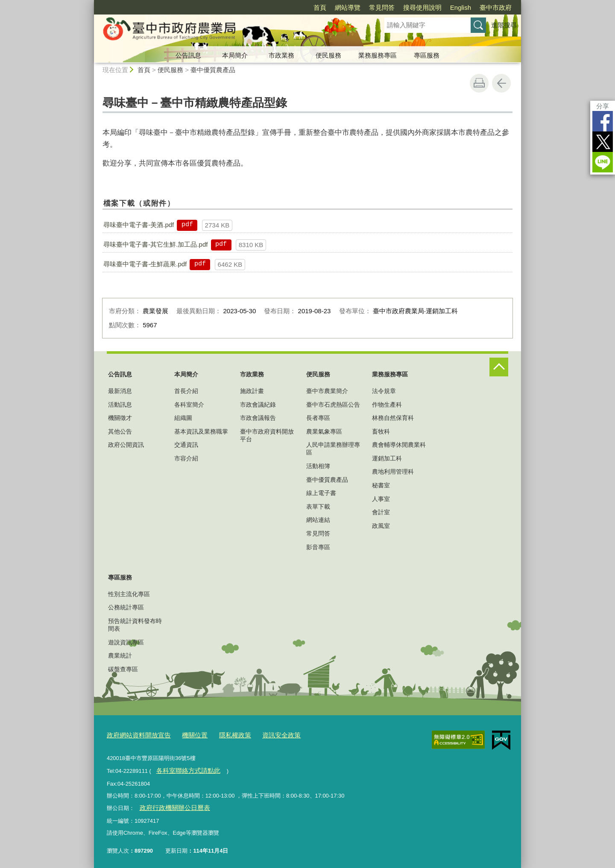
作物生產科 (387, 405)
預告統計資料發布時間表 (135, 625)
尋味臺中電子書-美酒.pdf (139, 225)
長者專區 (318, 418)
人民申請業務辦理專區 (333, 449)
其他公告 (120, 431)
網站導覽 (348, 7)
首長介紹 (186, 391)
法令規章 (384, 391)
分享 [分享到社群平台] (603, 106)
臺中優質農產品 (213, 70)
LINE (603, 162)
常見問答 (382, 7)
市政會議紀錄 (258, 405)
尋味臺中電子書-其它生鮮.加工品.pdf (155, 244)
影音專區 (318, 547)
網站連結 (318, 520)
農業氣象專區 (324, 431)
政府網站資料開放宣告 (135, 734)
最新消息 (120, 391)
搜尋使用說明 (422, 7)
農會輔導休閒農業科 (399, 445)
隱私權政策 (221, 734)
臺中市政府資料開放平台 (267, 435)
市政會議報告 (258, 418)
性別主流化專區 (129, 594)
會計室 (381, 512)
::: (90, 4)
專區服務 (427, 55)
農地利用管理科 (393, 472)
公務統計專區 (126, 607)
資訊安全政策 (263, 734)
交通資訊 (186, 445)
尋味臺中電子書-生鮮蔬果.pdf (145, 264)
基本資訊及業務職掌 (201, 431)
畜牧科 (381, 431)
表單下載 (318, 507)
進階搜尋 (504, 25)
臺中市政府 (496, 7)
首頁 (320, 7)
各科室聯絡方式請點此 (183, 769)
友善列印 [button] (479, 83)
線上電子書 (321, 493)
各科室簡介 (189, 405)
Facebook (603, 121)
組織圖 (183, 418)
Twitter (603, 142)
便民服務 (328, 55)
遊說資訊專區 (126, 642)
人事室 (381, 499)
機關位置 (184, 734)
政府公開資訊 (126, 445)
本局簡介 (235, 55)
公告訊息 (188, 55)
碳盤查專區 (123, 669)
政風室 (381, 526)
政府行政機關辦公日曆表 (169, 805)
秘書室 (381, 485)
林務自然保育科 (393, 418)
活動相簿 (318, 466)
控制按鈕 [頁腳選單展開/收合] (499, 367)
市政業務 (281, 55)
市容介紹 (186, 458)
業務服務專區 (378, 55)
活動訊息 (120, 405)
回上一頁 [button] (501, 83)
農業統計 (120, 655)
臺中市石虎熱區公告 (333, 405)
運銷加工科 (387, 458)
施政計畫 (252, 391)
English (461, 7)
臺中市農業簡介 (327, 391)
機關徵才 (120, 418)
